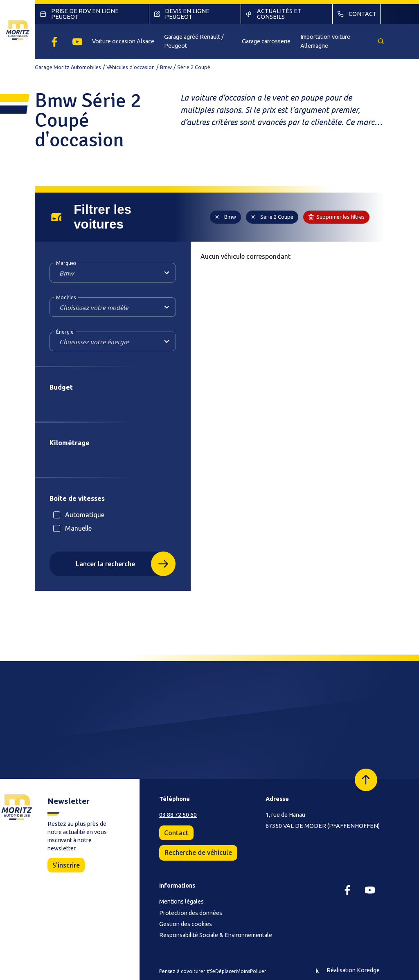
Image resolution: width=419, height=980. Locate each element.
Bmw (166, 67)
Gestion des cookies (186, 924)
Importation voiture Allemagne (325, 41)
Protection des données (191, 913)
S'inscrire (66, 865)
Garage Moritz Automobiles (68, 67)
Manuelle (78, 528)
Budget (61, 387)
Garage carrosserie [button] (266, 41)
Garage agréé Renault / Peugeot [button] (194, 41)
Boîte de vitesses (77, 498)
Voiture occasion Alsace (123, 41)
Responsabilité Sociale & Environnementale (216, 935)
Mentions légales (181, 902)
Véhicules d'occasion (131, 67)
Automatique (85, 515)
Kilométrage (70, 443)
